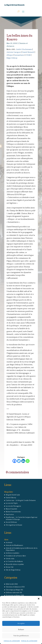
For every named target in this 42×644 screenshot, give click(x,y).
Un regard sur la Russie (14, 525)
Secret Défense (11, 522)
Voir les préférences (21, 636)
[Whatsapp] (28, 461)
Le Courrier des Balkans (14, 561)
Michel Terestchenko (13, 512)
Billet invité (10, 584)
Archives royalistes (12, 553)
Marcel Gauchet (11, 509)
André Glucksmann (24, 49)
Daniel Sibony (11, 498)
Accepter (21, 623)
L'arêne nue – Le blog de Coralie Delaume (21, 500)
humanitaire (19, 55)
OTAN (28, 55)
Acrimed (9, 543)
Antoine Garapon (14, 52)
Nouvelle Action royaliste (15, 564)
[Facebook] (15, 461)
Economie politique (13, 595)
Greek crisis (10, 559)
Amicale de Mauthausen (14, 545)
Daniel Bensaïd (28, 52)
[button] (39, 599)
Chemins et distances (13, 587)
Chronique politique (13, 590)
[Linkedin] (23, 461)
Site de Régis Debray (13, 570)
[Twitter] (19, 461)
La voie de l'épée (12, 503)
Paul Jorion (10, 515)
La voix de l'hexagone (13, 506)
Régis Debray (12, 58)
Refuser (21, 630)
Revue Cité (10, 567)
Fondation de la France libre (16, 556)
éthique (10, 55)
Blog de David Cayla (13, 495)
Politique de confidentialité (12, 641)
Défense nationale (12, 593)
